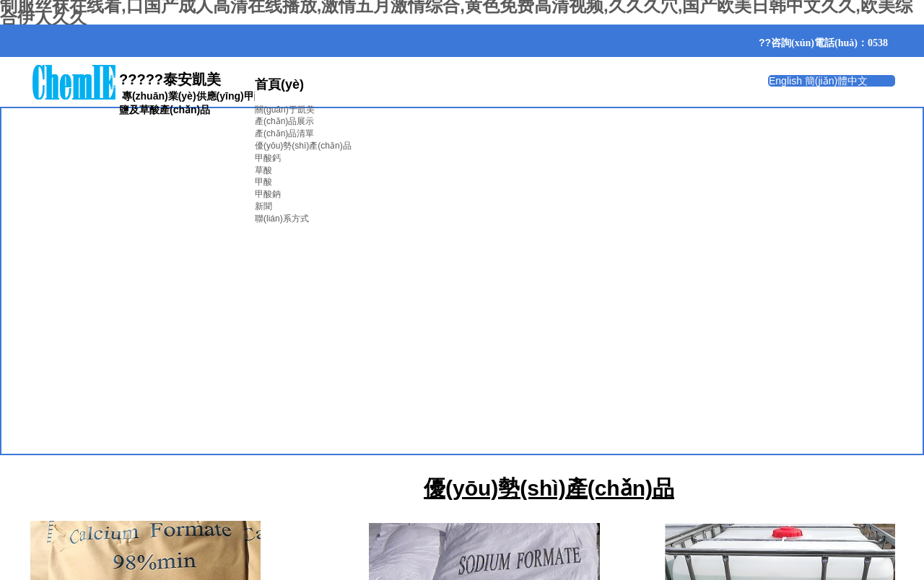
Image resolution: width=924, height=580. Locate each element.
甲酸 (263, 182)
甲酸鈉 (268, 194)
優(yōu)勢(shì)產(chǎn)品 (303, 146)
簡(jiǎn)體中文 (836, 81)
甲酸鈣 (268, 158)
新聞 (263, 206)
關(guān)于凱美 (285, 110)
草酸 (263, 170)
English (785, 81)
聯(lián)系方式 (282, 219)
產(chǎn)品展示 (284, 121)
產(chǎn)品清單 (284, 133)
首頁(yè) (279, 84)
